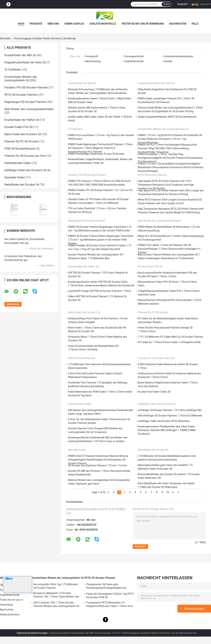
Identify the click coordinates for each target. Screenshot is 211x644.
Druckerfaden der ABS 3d (20, 55)
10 (168, 492)
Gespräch (182, 4)
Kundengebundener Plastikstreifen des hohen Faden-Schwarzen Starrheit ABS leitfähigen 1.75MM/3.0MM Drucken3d (167, 430)
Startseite (5, 38)
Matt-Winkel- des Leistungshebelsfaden (29, 109)
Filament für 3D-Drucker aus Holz (25, 156)
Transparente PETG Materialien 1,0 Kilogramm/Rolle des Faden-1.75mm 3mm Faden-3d (110, 605)
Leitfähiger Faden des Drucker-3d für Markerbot (164, 421)
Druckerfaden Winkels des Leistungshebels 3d (21, 79)
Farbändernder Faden (18, 163)
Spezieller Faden (15, 177)
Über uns (53, 24)
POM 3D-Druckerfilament (20, 149)
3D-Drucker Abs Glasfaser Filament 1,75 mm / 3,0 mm (97, 465)
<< (114, 492)
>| (178, 492)
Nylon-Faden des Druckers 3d (23, 134)
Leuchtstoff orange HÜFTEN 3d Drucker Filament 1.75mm (100, 291)
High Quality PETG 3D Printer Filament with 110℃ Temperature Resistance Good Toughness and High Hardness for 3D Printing (166, 185)
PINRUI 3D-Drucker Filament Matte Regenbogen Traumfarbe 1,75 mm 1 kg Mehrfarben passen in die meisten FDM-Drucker (101, 240)
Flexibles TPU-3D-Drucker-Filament (26, 88)
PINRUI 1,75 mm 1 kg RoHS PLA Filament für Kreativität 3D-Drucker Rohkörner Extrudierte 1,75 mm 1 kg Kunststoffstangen (170, 139)
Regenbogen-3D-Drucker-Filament (25, 102)
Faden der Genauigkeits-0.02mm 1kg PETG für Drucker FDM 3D (110, 596)
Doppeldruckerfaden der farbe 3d (25, 62)
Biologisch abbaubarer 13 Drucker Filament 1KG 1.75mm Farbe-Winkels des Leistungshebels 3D (56, 595)
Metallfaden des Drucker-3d (22, 185)
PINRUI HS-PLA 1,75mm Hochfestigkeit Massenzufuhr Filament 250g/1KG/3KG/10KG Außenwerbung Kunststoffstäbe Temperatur (167, 148)
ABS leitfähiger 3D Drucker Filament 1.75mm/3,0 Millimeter (170, 416)
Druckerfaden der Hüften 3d (22, 120)
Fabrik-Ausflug (74, 24)
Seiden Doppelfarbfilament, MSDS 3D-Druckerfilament (167, 117)
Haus (21, 24)
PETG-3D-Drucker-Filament (21, 95)
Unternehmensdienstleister (178, 56)
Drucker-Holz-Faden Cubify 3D (154, 392)
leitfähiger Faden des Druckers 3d (25, 170)
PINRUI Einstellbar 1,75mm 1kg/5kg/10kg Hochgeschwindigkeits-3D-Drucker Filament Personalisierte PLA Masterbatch (170, 158)
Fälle (195, 24)
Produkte (36, 24)
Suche (166, 4)
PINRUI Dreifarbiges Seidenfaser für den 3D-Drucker (96, 154)
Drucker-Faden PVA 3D (19, 127)
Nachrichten (178, 24)
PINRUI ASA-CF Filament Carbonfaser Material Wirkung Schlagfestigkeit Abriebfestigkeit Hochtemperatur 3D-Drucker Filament (98, 460)
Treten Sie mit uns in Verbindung (143, 24)
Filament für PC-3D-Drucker (21, 141)
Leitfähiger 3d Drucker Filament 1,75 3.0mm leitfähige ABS (170, 410)
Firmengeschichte (134, 56)
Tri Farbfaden (13, 70)
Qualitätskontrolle (103, 24)
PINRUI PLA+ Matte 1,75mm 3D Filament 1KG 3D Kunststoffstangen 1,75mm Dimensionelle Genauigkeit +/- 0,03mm (170, 249)
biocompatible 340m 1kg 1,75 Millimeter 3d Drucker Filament (56, 586)
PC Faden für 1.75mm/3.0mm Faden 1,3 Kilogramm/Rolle (169, 342)
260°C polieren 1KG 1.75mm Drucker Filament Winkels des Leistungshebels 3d (56, 604)
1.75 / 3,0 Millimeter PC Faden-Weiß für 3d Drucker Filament (171, 337)
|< (109, 492)
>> (173, 492)
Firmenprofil (91, 56)
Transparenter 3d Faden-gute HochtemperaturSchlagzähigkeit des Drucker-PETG (106, 587)
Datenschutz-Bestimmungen (32, 633)
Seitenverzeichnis (10, 615)
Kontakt (168, 61)
